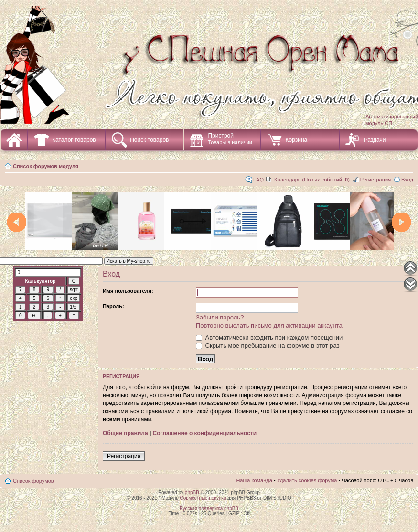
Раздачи (375, 140)
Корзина (296, 140)
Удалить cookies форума (307, 480)
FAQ (258, 180)
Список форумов (33, 481)
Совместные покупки (203, 498)
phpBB (192, 493)
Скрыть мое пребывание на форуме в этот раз (268, 346)
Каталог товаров (74, 140)
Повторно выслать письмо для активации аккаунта (269, 325)
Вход (407, 180)
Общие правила (125, 433)
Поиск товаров (149, 140)
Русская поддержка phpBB (209, 508)
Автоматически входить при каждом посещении (269, 337)
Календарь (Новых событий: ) (312, 180)
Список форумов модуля (46, 166)
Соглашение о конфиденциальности (205, 433)
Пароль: (113, 306)
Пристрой (230, 139)
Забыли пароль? (220, 317)
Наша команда (254, 480)
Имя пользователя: (128, 291)
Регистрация (375, 180)
